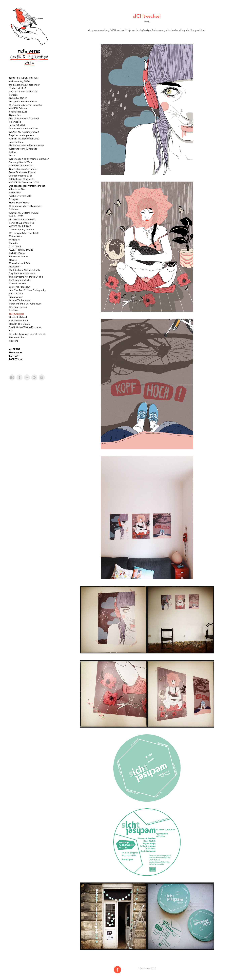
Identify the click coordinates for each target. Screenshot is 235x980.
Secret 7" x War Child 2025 (23, 91)
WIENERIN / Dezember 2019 (24, 213)
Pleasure (14, 341)
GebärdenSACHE (18, 98)
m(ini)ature (14, 240)
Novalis (13, 260)
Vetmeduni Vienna (19, 256)
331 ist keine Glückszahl (22, 179)
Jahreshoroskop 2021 (20, 176)
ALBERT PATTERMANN (21, 250)
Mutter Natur (16, 236)
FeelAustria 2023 (18, 112)
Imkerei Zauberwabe (20, 300)
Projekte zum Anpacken (21, 135)
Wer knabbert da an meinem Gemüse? (29, 159)
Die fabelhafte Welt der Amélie (25, 270)
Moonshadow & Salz (20, 263)
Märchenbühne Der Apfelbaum (25, 304)
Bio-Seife (14, 310)
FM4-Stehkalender (19, 320)
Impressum (16, 359)
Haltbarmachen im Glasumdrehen (26, 145)
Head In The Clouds (19, 324)
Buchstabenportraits (20, 280)
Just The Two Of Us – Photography (27, 290)
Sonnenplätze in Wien (20, 162)
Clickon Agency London (21, 230)
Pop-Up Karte (16, 294)
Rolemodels (15, 122)
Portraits (13, 95)
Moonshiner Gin (17, 283)
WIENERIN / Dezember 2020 (24, 182)
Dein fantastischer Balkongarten (26, 206)
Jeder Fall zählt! (17, 125)
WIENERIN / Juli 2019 (20, 226)
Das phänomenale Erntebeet (24, 118)
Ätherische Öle (17, 189)
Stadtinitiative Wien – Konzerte (25, 327)
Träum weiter (16, 297)
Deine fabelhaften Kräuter (22, 172)
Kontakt (14, 356)
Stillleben (14, 209)
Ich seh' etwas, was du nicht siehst (27, 334)
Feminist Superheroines (22, 223)
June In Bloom (17, 142)
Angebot (15, 349)
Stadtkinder (15, 192)
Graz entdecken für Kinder (23, 169)
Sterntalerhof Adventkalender (24, 85)
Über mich (15, 352)
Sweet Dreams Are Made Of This (26, 277)
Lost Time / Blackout (20, 287)
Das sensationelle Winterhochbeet (27, 186)
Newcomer (15, 267)
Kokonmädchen (17, 337)
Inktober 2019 (16, 216)
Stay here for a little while (22, 273)
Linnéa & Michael (18, 317)
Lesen (12, 155)
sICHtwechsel (16, 314)
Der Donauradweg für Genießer (26, 105)
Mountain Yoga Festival (21, 166)
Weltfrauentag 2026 (19, 81)
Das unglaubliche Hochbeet (24, 233)
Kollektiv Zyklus (17, 253)
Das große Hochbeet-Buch (23, 102)
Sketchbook (15, 246)
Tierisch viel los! (17, 88)
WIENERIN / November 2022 (24, 132)
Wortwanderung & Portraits (23, 149)
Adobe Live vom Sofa (20, 196)
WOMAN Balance (18, 108)
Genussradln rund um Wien (23, 128)
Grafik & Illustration (24, 78)
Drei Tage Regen (18, 307)
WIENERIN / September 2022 (24, 139)
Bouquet (14, 199)
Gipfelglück (15, 115)
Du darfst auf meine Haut (22, 219)
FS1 (11, 331)
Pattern (13, 152)
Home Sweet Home (19, 203)
